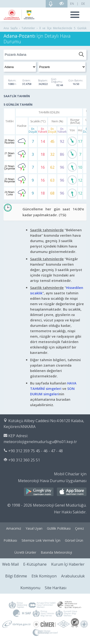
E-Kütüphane (35, 564)
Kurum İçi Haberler (68, 564)
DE (83, 4)
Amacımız (14, 528)
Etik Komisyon (44, 576)
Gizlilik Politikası (59, 528)
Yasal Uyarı (34, 528)
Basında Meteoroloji (56, 552)
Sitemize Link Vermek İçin (41, 540)
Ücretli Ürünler (25, 552)
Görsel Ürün (74, 540)
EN (72, 4)
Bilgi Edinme (16, 576)
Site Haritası (56, 588)
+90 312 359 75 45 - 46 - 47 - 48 (36, 451)
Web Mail (10, 564)
